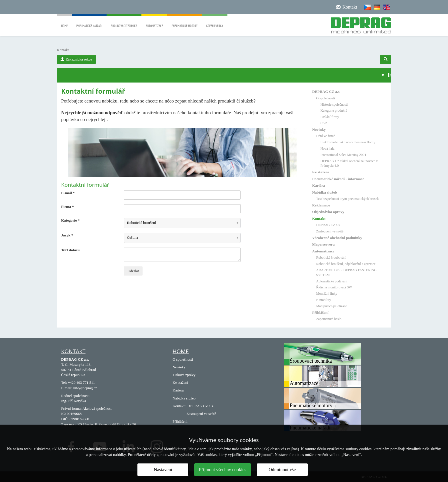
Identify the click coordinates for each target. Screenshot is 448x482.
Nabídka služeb (325, 192)
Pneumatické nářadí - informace (338, 179)
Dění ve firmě (326, 136)
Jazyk (67, 235)
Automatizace (154, 22)
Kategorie (70, 220)
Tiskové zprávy (184, 375)
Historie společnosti (334, 105)
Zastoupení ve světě (330, 231)
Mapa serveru (324, 244)
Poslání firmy (330, 117)
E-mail (68, 193)
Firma (67, 207)
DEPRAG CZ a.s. (326, 92)
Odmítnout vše (282, 470)
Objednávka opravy (328, 212)
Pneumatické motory (184, 22)
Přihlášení (320, 313)
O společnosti (326, 98)
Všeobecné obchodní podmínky (337, 238)
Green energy (214, 22)
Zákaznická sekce (76, 59)
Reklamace (321, 205)
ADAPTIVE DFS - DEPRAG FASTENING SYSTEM (347, 273)
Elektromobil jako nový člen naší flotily (348, 142)
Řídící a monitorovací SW (334, 287)
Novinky (319, 129)
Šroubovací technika (124, 22)
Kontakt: (179, 406)
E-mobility (324, 300)
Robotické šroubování (331, 258)
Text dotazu (70, 250)
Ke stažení (321, 172)
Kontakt (319, 219)
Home (64, 22)
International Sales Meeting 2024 (343, 155)
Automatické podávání (332, 281)
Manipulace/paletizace (332, 306)
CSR (324, 123)
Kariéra (319, 185)
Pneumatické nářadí (89, 22)
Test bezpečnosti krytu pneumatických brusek (348, 199)
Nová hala (328, 148)
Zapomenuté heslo (329, 319)
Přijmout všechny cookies (222, 470)
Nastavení (163, 470)
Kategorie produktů (334, 111)
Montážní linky (327, 294)
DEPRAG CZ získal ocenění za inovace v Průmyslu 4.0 (349, 163)
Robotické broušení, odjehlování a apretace (346, 264)
